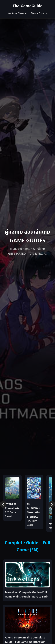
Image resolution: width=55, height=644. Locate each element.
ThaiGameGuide (27, 6)
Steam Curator (39, 13)
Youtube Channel (17, 13)
